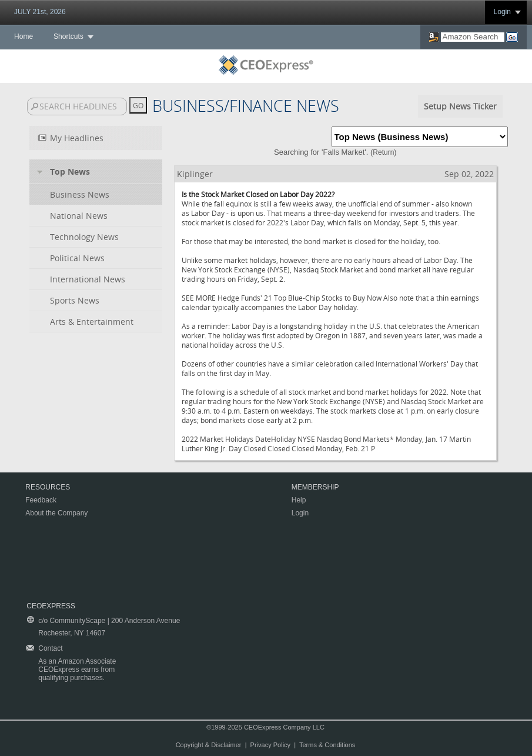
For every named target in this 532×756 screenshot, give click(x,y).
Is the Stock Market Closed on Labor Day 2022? (258, 194)
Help (299, 500)
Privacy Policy (270, 745)
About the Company (56, 513)
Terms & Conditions (327, 745)
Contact (50, 648)
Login (502, 12)
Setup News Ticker (460, 106)
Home (24, 36)
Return (383, 152)
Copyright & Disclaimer (209, 745)
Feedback (41, 500)
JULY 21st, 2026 (40, 12)
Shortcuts (68, 36)
